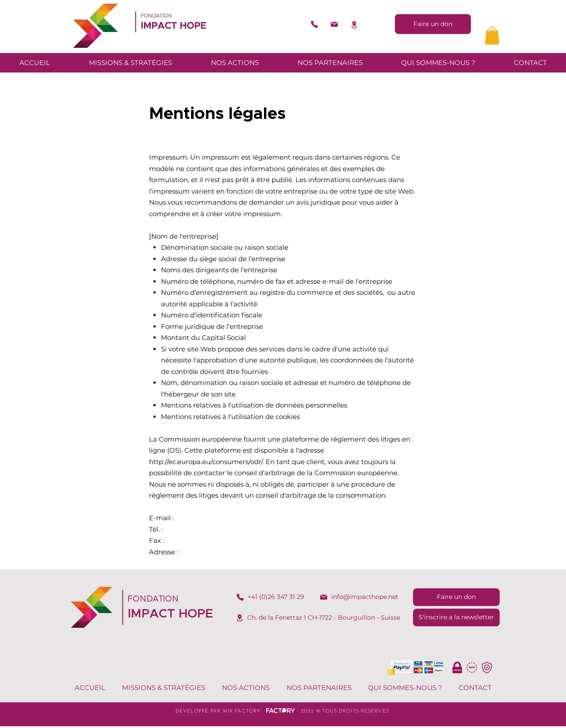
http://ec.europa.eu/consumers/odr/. (207, 462)
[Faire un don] (433, 24)
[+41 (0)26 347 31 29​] (270, 597)
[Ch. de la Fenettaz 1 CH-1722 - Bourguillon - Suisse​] (318, 618)
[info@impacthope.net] (359, 597)
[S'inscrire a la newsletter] (456, 617)
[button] (492, 36)
